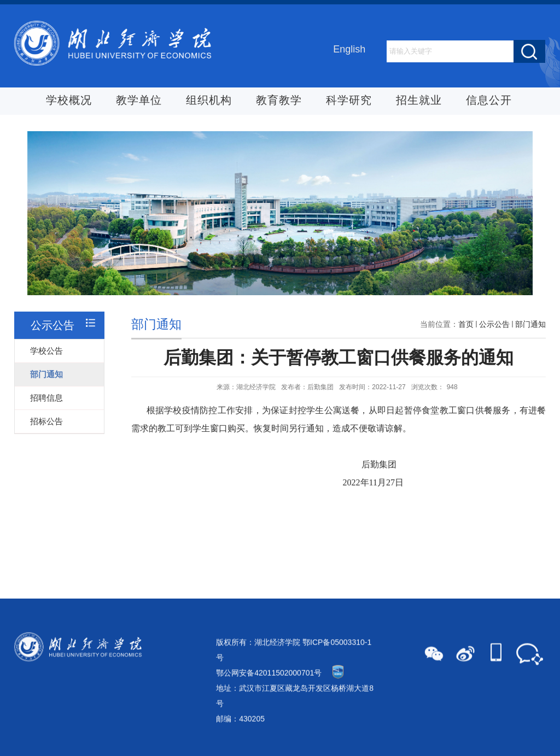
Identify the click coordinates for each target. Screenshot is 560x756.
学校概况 (69, 101)
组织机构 (209, 101)
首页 (466, 331)
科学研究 (349, 101)
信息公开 (489, 101)
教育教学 (279, 101)
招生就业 (419, 101)
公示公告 (494, 331)
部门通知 (530, 331)
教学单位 (139, 101)
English (349, 50)
